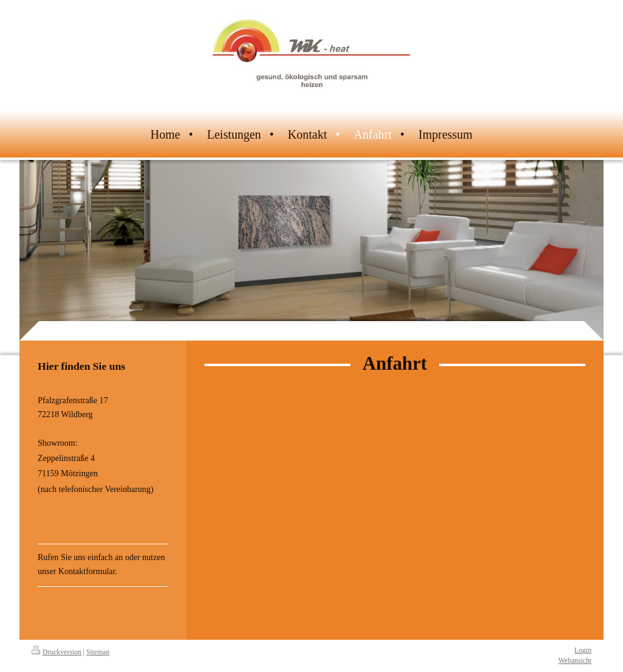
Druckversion (57, 652)
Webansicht (575, 661)
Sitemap (98, 652)
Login (583, 650)
